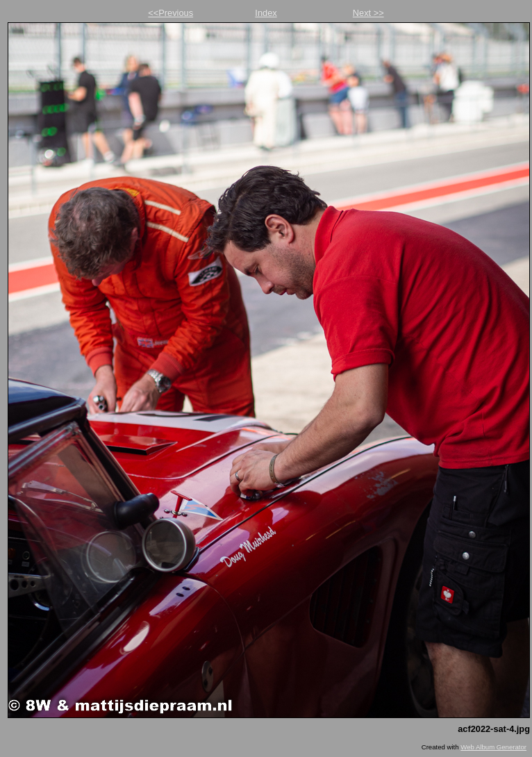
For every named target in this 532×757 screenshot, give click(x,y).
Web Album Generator (493, 747)
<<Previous (171, 13)
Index (266, 13)
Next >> (368, 13)
